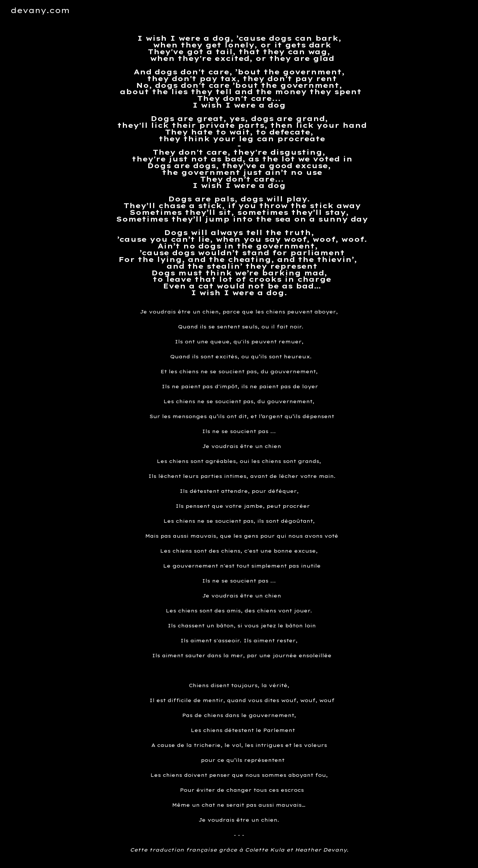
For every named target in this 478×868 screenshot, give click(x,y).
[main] (239, 166)
